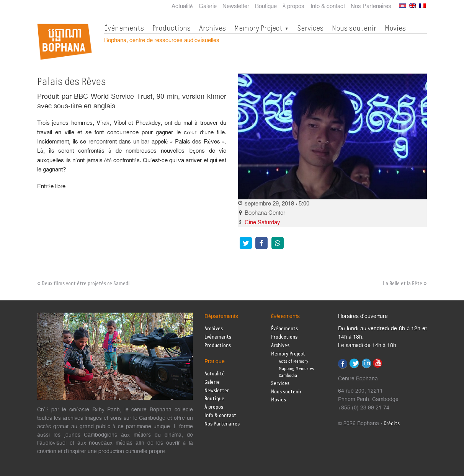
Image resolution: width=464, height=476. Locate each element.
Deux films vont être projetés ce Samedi (86, 284)
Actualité (182, 7)
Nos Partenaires (371, 7)
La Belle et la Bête (403, 284)
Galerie (208, 7)
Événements (124, 28)
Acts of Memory (293, 361)
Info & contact (328, 7)
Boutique (266, 7)
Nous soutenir (354, 28)
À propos (293, 7)
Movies (395, 28)
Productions (172, 28)
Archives (212, 28)
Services (310, 28)
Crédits (392, 424)
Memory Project (258, 28)
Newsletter (236, 7)
